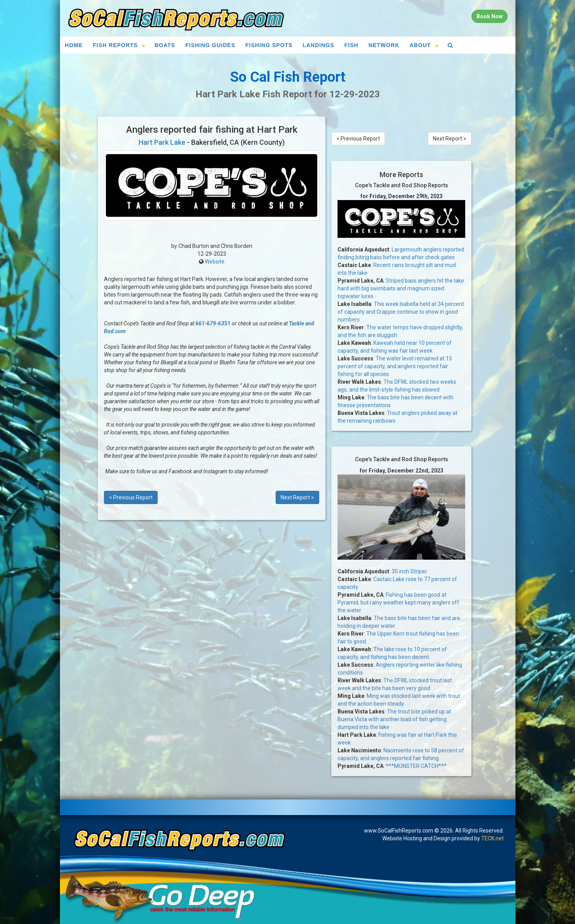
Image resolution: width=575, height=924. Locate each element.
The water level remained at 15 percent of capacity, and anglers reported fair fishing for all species (395, 366)
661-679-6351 (213, 323)
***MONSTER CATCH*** (416, 766)
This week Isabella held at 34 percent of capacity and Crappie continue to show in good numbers (401, 312)
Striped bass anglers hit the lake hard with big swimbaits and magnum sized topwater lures (401, 288)
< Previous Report (131, 497)
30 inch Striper (409, 571)
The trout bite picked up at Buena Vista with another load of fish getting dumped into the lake (394, 719)
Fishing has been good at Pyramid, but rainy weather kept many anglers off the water (398, 603)
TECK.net (492, 838)
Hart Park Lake (162, 142)
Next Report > (297, 497)
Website (215, 262)
